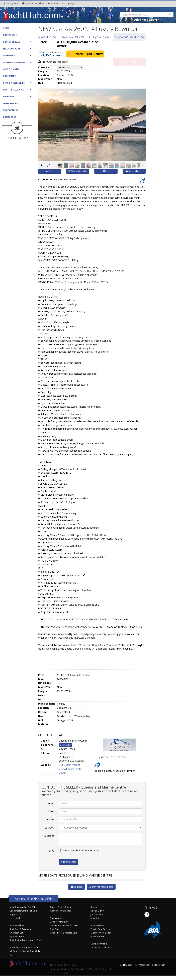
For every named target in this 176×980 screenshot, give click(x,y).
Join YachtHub (97, 914)
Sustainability (11, 103)
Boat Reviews (97, 925)
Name (51, 803)
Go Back (76, 887)
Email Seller (129, 44)
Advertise (9, 97)
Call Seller (129, 55)
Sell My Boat (11, 3)
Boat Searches (17, 925)
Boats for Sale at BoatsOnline (24, 947)
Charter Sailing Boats (60, 907)
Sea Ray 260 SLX (130, 37)
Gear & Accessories (14, 83)
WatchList (56, 3)
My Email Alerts (17, 936)
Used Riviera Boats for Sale (64, 933)
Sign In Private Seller (101, 933)
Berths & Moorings (14, 62)
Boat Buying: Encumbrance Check (26, 940)
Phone (51, 819)
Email (51, 811)
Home (6, 28)
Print (50, 171)
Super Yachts (16, 914)
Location (49, 827)
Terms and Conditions (102, 947)
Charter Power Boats (60, 911)
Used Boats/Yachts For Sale (23, 911)
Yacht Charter (11, 69)
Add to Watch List (78, 171)
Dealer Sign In (97, 911)
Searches (33, 3)
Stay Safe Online (99, 944)
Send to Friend (134, 171)
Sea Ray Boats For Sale (99, 37)
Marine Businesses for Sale (64, 925)
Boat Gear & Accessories (22, 929)
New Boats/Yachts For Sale (23, 907)
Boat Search (10, 35)
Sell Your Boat (12, 49)
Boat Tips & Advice (13, 90)
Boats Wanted (98, 936)
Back (106, 171)
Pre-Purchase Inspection (53, 62)
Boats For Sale (11, 42)
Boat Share (9, 76)
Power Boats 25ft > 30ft (73, 37)
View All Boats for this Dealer (70, 771)
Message (49, 836)
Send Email (69, 862)
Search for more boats (101, 887)
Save (52, 850)
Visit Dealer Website (69, 765)
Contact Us (10, 117)
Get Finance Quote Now (85, 54)
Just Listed (15, 918)
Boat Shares (56, 929)
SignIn (72, 3)
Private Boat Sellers (100, 929)
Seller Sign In (159, 965)
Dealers (94, 907)
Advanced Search (147, 20)
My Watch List (16, 933)
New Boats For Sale (48, 37)
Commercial (10, 56)
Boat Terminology (59, 922)
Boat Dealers (11, 110)
